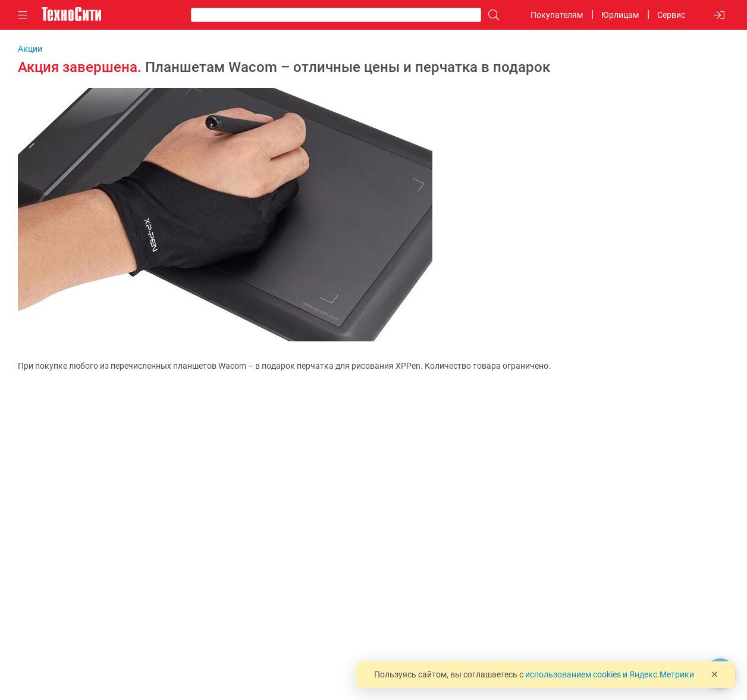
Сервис (671, 15)
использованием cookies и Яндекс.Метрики (610, 674)
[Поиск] (491, 15)
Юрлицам (620, 15)
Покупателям (557, 15)
